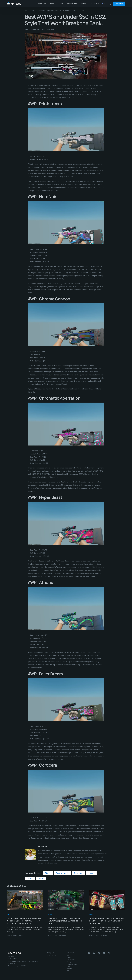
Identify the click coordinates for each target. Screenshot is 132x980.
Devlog (41, 878)
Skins (43, 29)
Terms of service (51, 955)
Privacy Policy (51, 953)
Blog (91, 873)
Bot (68, 971)
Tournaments (63, 873)
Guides (30, 878)
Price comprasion (72, 964)
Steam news (79, 873)
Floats (69, 967)
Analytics (70, 969)
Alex (26, 29)
